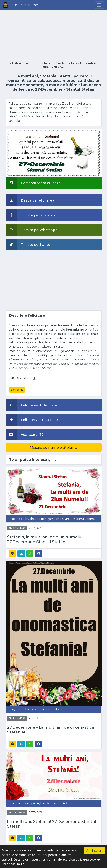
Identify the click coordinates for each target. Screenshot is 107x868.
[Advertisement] (54, 35)
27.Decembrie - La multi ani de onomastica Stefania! (51, 730)
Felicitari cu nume (21, 63)
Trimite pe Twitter (29, 244)
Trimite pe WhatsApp (32, 230)
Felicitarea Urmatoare (32, 420)
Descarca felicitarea (30, 200)
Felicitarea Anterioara (31, 405)
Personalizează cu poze (33, 183)
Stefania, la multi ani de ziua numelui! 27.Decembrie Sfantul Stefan (45, 539)
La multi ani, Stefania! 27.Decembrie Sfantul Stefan (52, 824)
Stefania (45, 63)
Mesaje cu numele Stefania (53, 447)
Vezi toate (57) (25, 434)
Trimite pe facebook (30, 215)
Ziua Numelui (17, 528)
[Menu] (99, 5)
